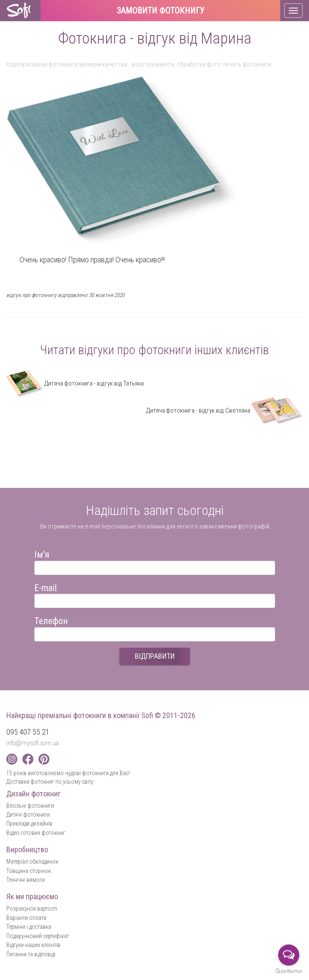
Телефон (51, 620)
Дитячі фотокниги (28, 815)
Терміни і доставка (29, 927)
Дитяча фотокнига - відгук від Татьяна (75, 383)
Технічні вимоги (26, 880)
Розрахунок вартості (32, 908)
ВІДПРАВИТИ (155, 656)
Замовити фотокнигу (161, 11)
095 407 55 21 (28, 732)
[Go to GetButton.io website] (289, 971)
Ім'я (42, 553)
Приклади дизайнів (29, 823)
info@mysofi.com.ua (33, 743)
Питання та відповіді (31, 954)
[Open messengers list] (289, 955)
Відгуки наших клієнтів (33, 945)
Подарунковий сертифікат (38, 936)
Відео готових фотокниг (36, 833)
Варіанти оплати (26, 918)
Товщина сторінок (29, 871)
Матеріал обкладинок (32, 862)
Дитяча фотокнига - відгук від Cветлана (224, 410)
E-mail (45, 587)
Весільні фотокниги (30, 806)
